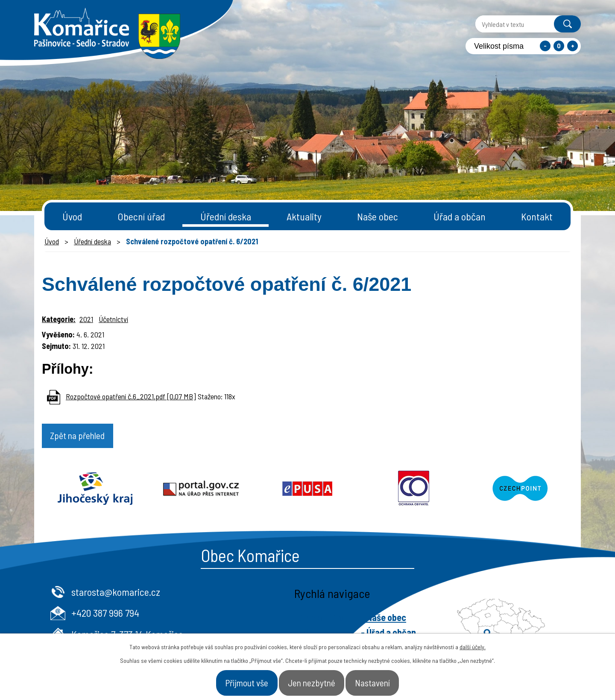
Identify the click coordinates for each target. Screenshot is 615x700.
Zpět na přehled (88, 438)
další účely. (473, 643)
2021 (86, 319)
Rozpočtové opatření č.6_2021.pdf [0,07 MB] (131, 396)
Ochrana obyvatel (414, 491)
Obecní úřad (141, 216)
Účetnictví (113, 319)
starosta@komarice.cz (263, 594)
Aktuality (304, 216)
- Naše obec (530, 619)
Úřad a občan (460, 216)
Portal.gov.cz (201, 491)
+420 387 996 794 (252, 615)
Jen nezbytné (313, 680)
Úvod (72, 216)
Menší (545, 46)
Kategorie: (59, 319)
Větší (573, 46)
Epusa (308, 491)
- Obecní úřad (467, 619)
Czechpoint (520, 491)
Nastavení (391, 680)
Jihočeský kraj (95, 491)
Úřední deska (226, 216)
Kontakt (537, 216)
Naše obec (378, 216)
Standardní (559, 46)
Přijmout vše (230, 680)
